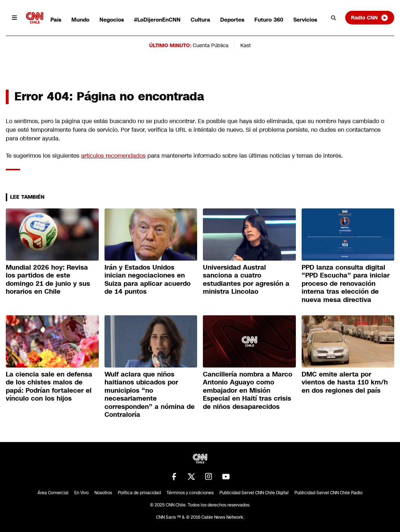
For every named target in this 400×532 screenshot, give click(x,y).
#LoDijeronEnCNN (157, 20)
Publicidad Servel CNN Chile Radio (328, 493)
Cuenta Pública (211, 45)
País (56, 20)
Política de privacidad (139, 493)
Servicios (305, 20)
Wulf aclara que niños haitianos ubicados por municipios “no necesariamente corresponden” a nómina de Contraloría (150, 395)
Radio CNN (370, 18)
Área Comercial (53, 493)
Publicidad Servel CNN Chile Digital (254, 493)
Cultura (200, 20)
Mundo (80, 20)
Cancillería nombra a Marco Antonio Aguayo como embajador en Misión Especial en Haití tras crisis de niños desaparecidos (248, 391)
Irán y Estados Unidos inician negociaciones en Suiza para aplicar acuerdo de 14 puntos (148, 280)
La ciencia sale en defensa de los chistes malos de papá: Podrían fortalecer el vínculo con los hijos (49, 387)
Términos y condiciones (190, 493)
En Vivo (81, 493)
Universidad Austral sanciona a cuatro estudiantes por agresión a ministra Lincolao (246, 280)
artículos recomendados (113, 156)
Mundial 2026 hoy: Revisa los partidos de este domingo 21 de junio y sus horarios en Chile (48, 280)
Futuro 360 (269, 20)
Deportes (232, 20)
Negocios (112, 20)
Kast (246, 45)
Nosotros (103, 493)
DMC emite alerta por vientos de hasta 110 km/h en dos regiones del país (345, 382)
